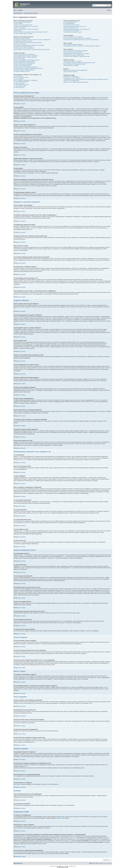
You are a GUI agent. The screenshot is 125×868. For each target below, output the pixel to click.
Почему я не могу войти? (20, 28)
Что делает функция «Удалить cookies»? (23, 33)
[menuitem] (21, 10)
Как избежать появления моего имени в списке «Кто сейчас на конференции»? (32, 40)
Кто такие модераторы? (69, 24)
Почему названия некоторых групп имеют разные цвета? (77, 29)
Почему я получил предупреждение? (22, 66)
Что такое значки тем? (19, 87)
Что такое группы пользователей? (71, 25)
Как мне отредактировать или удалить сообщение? (26, 56)
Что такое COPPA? (18, 24)
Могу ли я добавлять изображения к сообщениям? (26, 80)
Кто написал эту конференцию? (71, 76)
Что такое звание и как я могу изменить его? (24, 48)
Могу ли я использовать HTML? (21, 77)
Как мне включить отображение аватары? (24, 47)
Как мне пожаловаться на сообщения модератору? (26, 67)
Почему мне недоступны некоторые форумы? (24, 63)
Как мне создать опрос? (19, 59)
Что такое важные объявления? (21, 82)
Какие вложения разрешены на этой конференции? (75, 70)
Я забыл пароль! (18, 31)
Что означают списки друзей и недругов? (73, 44)
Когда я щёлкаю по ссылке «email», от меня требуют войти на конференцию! (32, 50)
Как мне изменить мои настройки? (22, 38)
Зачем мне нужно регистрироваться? (22, 22)
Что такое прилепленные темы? (21, 84)
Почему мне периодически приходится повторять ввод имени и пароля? (31, 32)
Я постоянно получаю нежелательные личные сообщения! (77, 38)
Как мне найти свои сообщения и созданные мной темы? (77, 56)
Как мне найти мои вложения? (71, 72)
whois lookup (17, 838)
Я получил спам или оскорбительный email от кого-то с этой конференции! (81, 40)
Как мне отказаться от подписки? (71, 65)
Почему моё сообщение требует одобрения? (24, 70)
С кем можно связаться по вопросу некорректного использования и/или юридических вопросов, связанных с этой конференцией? (86, 80)
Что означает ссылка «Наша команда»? (73, 32)
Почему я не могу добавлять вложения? (23, 64)
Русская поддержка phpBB (62, 867)
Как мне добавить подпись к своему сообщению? (25, 57)
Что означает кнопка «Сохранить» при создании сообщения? (28, 68)
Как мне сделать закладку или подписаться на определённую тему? (79, 63)
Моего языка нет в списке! (20, 44)
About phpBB (65, 818)
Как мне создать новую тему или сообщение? (24, 54)
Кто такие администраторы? (70, 22)
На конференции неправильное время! (23, 41)
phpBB (25, 250)
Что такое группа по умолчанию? (71, 31)
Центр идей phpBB (97, 826)
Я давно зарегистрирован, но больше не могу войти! (26, 29)
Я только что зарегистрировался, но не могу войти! (26, 26)
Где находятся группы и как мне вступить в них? (75, 26)
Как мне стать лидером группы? (71, 28)
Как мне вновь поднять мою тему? (22, 71)
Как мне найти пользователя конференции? (74, 55)
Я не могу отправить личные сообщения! (73, 37)
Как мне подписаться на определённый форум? (75, 64)
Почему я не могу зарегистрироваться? (23, 25)
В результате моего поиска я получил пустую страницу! (76, 54)
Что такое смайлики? (19, 79)
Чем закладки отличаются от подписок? (73, 61)
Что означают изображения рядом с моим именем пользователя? (29, 45)
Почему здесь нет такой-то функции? (72, 78)
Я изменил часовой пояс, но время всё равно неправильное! (28, 42)
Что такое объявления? (19, 83)
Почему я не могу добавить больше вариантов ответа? (27, 60)
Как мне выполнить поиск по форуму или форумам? (76, 51)
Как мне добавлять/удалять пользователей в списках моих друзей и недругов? (82, 46)
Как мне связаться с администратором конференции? (76, 82)
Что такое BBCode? (18, 76)
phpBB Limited (61, 817)
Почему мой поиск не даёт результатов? (73, 52)
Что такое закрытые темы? (20, 86)
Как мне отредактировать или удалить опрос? (24, 61)
